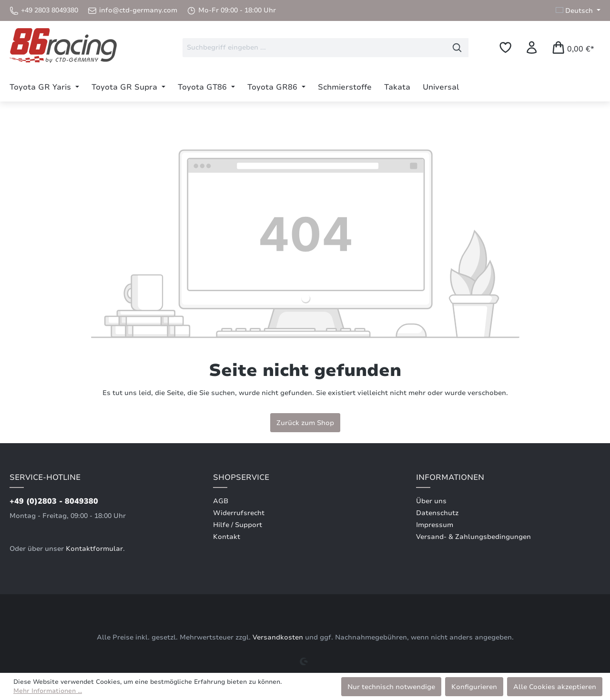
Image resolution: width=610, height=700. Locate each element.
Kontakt (227, 537)
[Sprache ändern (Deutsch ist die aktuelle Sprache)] (578, 10)
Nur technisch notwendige (391, 687)
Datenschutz (437, 513)
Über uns (431, 501)
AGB (221, 501)
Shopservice (241, 477)
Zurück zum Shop (305, 423)
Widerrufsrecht (239, 513)
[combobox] (314, 48)
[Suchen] (457, 48)
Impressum (435, 525)
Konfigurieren (474, 687)
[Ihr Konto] (532, 47)
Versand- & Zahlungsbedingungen (473, 537)
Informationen (450, 477)
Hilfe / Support (238, 525)
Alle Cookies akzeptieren (555, 687)
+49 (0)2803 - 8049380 (54, 501)
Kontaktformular (94, 549)
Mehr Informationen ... (48, 691)
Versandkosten (278, 637)
